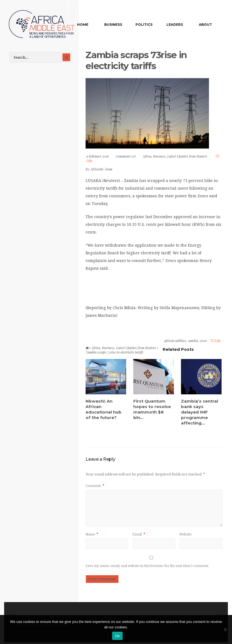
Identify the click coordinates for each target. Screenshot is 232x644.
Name (92, 535)
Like (216, 341)
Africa (147, 157)
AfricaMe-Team (101, 170)
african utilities (175, 341)
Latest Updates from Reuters (187, 157)
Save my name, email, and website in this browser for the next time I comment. (147, 566)
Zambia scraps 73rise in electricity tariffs (140, 61)
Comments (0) (126, 157)
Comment (95, 486)
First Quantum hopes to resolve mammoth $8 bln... (152, 410)
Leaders (178, 25)
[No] (225, 629)
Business (121, 25)
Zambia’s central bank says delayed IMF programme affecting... (200, 412)
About (206, 25)
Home (93, 25)
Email (139, 535)
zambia (193, 341)
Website (185, 535)
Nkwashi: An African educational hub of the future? (104, 410)
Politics (149, 25)
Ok (117, 636)
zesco (203, 341)
